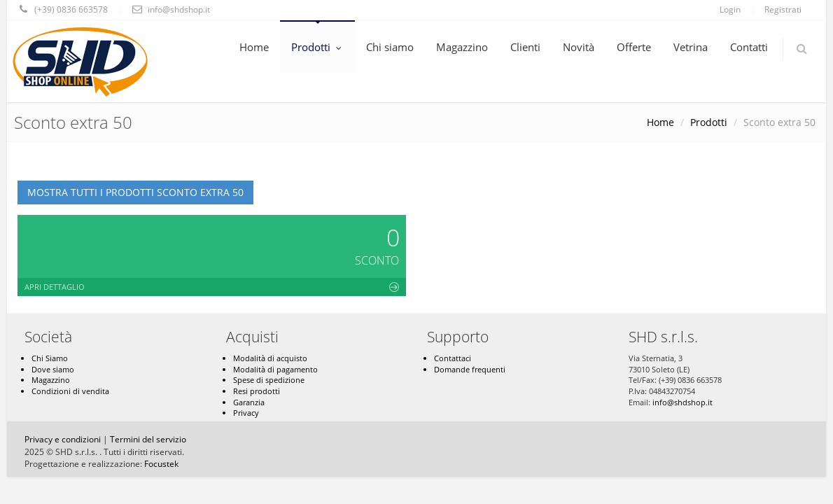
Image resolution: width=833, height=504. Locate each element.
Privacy (246, 413)
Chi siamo (390, 47)
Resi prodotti (257, 391)
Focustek (161, 464)
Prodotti (317, 47)
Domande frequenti (470, 369)
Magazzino (462, 47)
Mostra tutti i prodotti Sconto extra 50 (135, 192)
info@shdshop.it (682, 402)
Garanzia (249, 402)
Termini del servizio (148, 439)
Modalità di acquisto (270, 358)
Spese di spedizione (269, 380)
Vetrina (691, 47)
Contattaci (453, 358)
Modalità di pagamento (275, 369)
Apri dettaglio (212, 287)
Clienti (525, 47)
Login (730, 9)
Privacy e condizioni (63, 439)
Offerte (634, 47)
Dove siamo (53, 369)
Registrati (783, 9)
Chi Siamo (50, 358)
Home (254, 47)
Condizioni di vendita (70, 391)
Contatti (749, 47)
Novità (579, 47)
